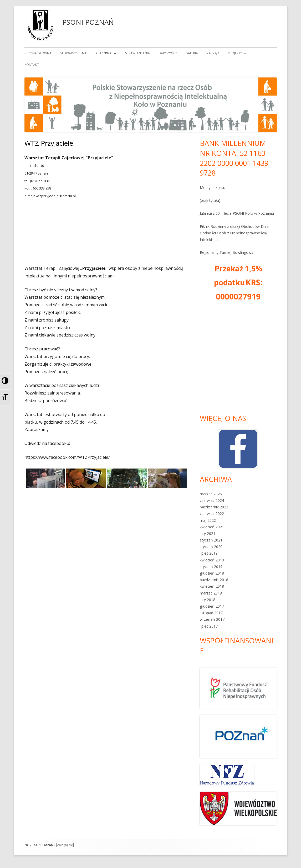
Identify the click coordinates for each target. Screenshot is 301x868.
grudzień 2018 (212, 573)
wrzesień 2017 (212, 619)
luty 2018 (208, 600)
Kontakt (32, 65)
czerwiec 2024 (212, 500)
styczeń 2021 (211, 540)
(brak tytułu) (210, 200)
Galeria (192, 53)
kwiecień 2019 (212, 560)
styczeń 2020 (211, 547)
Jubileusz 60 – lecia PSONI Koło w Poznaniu (237, 213)
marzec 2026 (211, 494)
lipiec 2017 (209, 626)
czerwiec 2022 (212, 514)
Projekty (235, 53)
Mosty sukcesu (213, 188)
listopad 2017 (211, 613)
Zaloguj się (65, 845)
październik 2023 (214, 507)
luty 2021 (208, 533)
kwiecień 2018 (212, 586)
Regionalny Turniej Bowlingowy (226, 252)
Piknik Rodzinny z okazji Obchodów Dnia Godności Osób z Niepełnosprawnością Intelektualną (234, 233)
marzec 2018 (211, 593)
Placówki (104, 53)
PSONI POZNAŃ (88, 22)
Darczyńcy (168, 53)
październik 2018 (214, 580)
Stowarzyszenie (73, 53)
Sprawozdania (137, 53)
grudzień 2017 (212, 606)
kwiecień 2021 (212, 527)
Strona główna (38, 53)
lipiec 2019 (209, 553)
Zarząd (213, 53)
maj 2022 (208, 520)
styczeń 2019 (211, 567)
